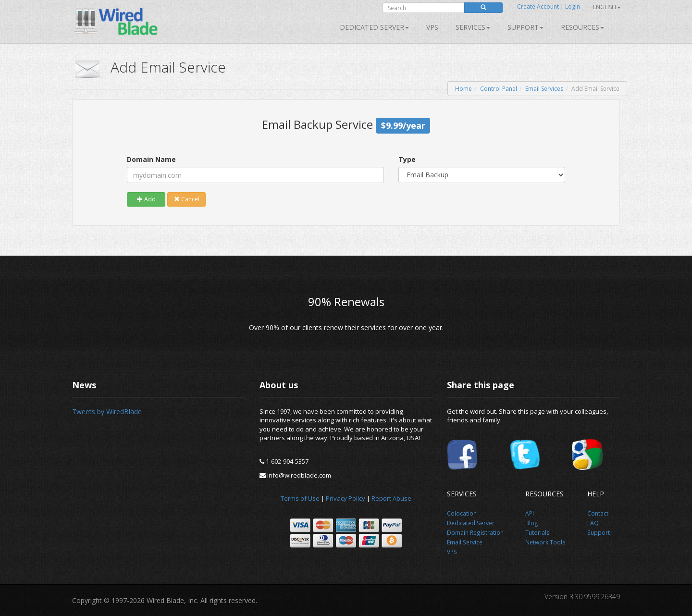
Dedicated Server (374, 27)
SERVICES (473, 27)
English (607, 7)
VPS (432, 27)
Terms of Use (300, 498)
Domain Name (151, 159)
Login (573, 6)
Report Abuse (391, 498)
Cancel (187, 199)
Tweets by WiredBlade (107, 412)
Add (146, 199)
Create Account (538, 6)
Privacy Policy (346, 498)
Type (407, 159)
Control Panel (499, 89)
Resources (582, 27)
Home (463, 89)
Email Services (544, 89)
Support (525, 27)
